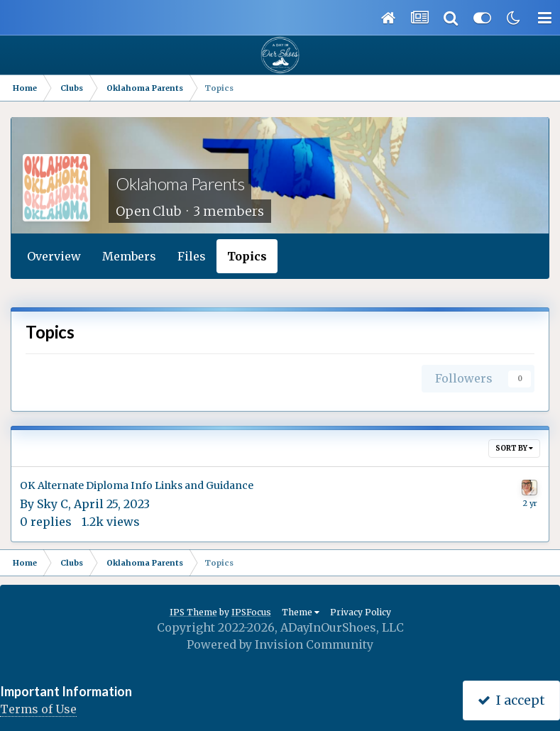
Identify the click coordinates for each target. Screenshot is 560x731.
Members (129, 256)
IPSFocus (251, 612)
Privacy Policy (361, 612)
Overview (54, 256)
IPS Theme (193, 612)
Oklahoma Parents (180, 183)
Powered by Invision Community (280, 644)
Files (192, 256)
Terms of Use (38, 709)
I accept (511, 700)
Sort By (514, 448)
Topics (247, 256)
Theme (301, 612)
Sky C (53, 504)
